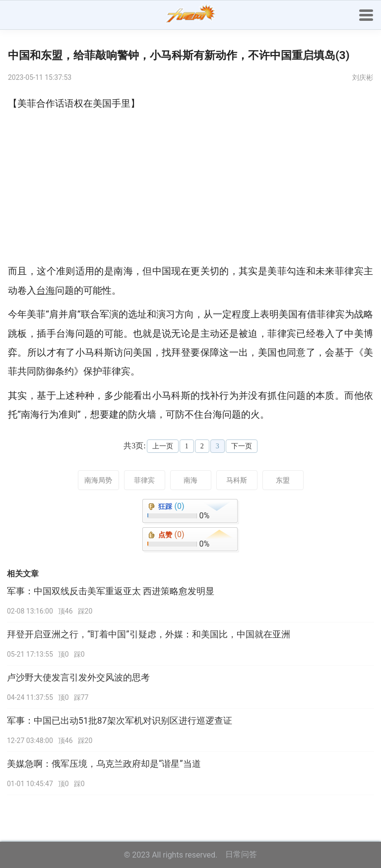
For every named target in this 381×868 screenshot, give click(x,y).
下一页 (242, 446)
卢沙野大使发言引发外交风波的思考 (78, 678)
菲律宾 (144, 480)
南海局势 (98, 480)
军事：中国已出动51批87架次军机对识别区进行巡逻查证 (120, 721)
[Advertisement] (190, 187)
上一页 (163, 446)
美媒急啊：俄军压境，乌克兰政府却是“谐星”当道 (104, 764)
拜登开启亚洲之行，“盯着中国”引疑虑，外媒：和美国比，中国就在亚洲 (149, 634)
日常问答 (241, 854)
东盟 (283, 480)
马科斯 (237, 480)
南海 (190, 480)
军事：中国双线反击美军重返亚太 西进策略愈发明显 (111, 591)
